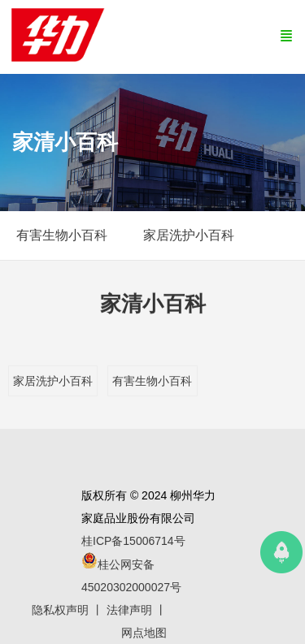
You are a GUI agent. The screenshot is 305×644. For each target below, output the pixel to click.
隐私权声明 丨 (69, 610)
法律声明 (129, 610)
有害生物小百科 (152, 381)
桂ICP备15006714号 (133, 541)
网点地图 (144, 633)
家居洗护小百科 (53, 381)
